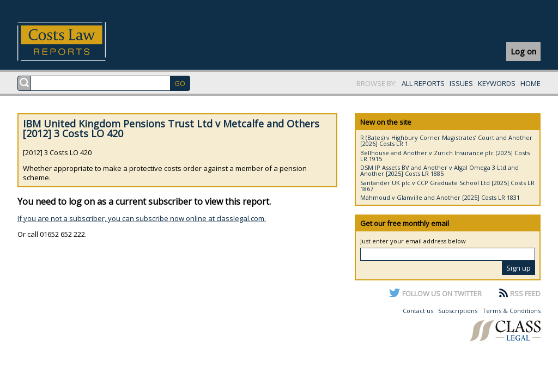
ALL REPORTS (423, 83)
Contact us (418, 311)
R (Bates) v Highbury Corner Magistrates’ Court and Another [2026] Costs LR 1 (446, 140)
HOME (530, 83)
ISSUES (461, 83)
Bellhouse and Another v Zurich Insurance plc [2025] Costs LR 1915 (445, 156)
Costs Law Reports (74, 41)
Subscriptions (458, 311)
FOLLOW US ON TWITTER (442, 293)
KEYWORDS (497, 83)
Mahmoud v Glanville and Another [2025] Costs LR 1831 (440, 197)
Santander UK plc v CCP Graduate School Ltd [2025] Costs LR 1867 (447, 186)
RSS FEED (525, 293)
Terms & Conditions (511, 311)
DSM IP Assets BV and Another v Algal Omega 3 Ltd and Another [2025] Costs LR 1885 (439, 170)
